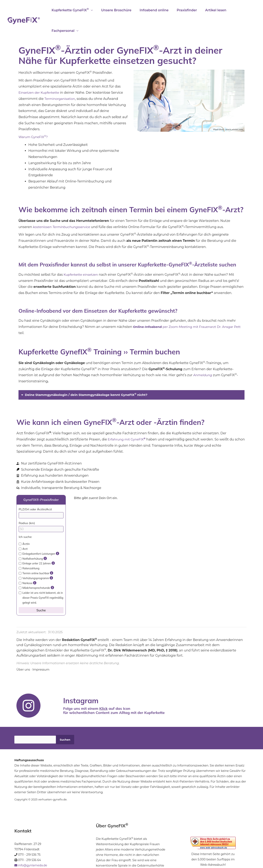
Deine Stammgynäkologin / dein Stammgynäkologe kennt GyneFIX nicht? (90, 374)
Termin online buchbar (36, 553)
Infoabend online (150, 10)
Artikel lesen (208, 10)
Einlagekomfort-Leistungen (39, 533)
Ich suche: (25, 516)
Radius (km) (27, 503)
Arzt (23, 528)
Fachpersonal (237, 10)
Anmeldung (204, 354)
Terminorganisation (61, 78)
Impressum (42, 649)
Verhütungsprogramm (36, 558)
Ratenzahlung (29, 548)
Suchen (65, 719)
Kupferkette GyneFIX (69, 10)
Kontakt (52, 852)
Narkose (28, 563)
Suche (41, 590)
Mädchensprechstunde (36, 567)
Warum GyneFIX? (34, 116)
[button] (131, 374)
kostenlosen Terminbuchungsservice (63, 206)
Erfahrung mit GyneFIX (128, 419)
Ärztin (24, 523)
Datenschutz (68, 852)
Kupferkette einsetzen (82, 254)
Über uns (24, 649)
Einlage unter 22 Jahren (37, 543)
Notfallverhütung (33, 538)
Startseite (21, 852)
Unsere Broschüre (114, 10)
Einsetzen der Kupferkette (40, 72)
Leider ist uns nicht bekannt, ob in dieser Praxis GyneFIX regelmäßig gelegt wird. (41, 577)
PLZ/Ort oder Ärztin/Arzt (35, 489)
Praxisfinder (181, 10)
